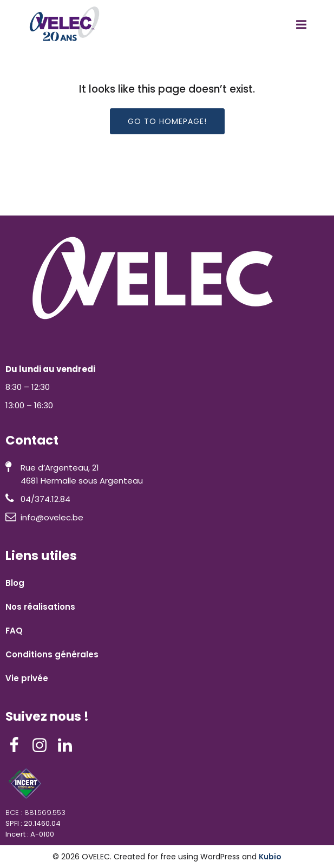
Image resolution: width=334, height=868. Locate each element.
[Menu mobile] (302, 25)
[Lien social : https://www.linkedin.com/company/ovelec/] (69, 746)
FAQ (14, 631)
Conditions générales (52, 654)
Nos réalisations (40, 607)
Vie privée (27, 678)
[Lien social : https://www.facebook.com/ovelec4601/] (18, 746)
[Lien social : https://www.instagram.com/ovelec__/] (44, 746)
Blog (15, 583)
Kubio (270, 857)
